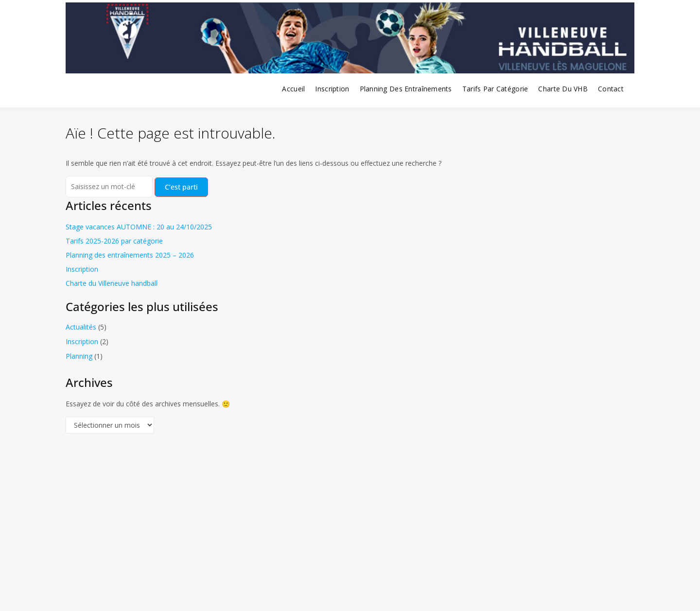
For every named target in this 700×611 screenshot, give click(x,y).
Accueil (293, 89)
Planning (79, 356)
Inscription (332, 89)
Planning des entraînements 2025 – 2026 (130, 255)
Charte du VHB (563, 89)
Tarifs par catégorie (495, 89)
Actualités (81, 327)
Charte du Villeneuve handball (112, 283)
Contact (611, 89)
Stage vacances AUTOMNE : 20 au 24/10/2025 (139, 227)
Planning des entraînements (406, 89)
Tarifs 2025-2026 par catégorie (114, 241)
